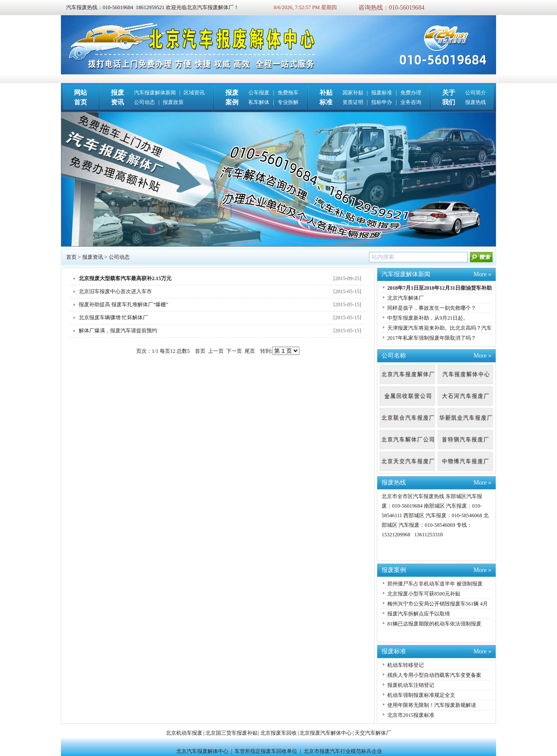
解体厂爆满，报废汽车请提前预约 (118, 331)
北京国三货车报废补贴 (232, 733)
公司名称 (394, 356)
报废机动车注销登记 (411, 685)
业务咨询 (411, 102)
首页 (71, 257)
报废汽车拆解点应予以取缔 (419, 614)
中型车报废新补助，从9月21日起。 (428, 318)
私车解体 (259, 102)
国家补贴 (353, 93)
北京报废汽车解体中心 (325, 733)
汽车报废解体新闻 (155, 93)
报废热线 (476, 102)
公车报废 (259, 93)
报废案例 (394, 570)
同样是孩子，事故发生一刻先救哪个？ (432, 308)
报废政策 (173, 102)
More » (482, 274)
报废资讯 (93, 257)
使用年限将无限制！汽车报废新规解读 (432, 705)
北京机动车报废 (184, 733)
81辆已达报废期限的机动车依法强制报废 (434, 624)
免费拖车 (288, 93)
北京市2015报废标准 (411, 715)
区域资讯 (194, 93)
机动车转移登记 (406, 665)
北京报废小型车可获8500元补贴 (424, 594)
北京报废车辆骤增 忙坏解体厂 (113, 318)
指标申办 (382, 102)
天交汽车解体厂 (373, 733)
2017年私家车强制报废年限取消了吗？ (432, 338)
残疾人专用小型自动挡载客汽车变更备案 (434, 675)
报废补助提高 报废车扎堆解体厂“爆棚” (124, 304)
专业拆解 (288, 102)
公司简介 (476, 93)
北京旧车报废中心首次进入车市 (115, 291)
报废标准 (382, 93)
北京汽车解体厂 (406, 298)
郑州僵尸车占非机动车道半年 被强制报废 (435, 584)
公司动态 (144, 102)
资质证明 (353, 102)
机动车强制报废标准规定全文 (421, 695)
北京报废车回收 (278, 733)
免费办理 (411, 93)
